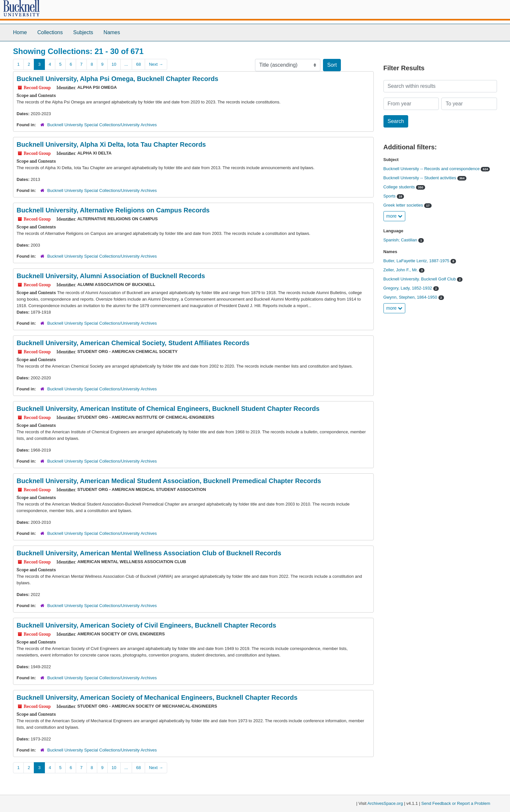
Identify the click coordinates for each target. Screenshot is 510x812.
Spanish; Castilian (401, 240)
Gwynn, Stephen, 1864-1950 (411, 297)
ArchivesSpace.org (385, 803)
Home (20, 32)
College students (400, 187)
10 (114, 64)
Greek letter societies (404, 205)
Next (156, 64)
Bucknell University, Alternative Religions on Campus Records (113, 210)
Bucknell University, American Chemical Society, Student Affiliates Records (133, 343)
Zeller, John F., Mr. (401, 270)
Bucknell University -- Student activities (421, 178)
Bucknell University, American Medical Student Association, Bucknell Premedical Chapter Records (169, 481)
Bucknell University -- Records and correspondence (432, 169)
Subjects (83, 32)
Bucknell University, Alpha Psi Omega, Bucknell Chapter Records (117, 79)
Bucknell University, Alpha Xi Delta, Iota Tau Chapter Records (111, 144)
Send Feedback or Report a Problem (456, 803)
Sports (390, 196)
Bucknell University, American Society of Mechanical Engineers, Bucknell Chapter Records (157, 697)
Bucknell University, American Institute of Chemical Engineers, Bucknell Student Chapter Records (168, 409)
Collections (50, 32)
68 (138, 64)
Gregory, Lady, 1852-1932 (408, 288)
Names (112, 32)
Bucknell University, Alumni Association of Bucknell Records (111, 276)
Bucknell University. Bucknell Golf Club (420, 279)
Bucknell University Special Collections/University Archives (102, 125)
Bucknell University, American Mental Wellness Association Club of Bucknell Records (149, 553)
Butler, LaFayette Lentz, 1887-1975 (417, 261)
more (395, 216)
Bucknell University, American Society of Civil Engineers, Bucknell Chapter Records (146, 625)
